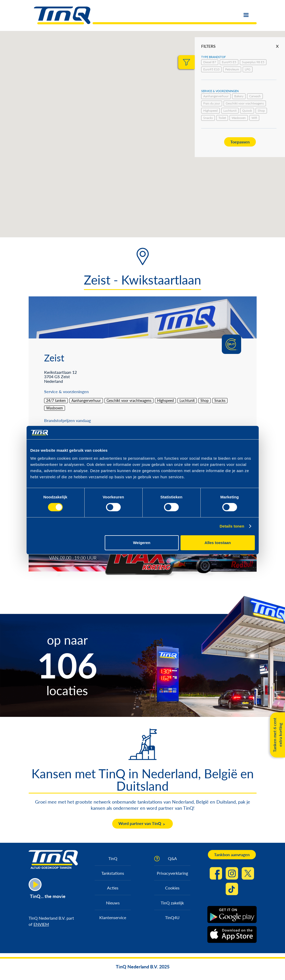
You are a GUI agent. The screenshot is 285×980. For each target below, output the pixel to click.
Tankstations (113, 873)
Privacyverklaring (172, 873)
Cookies (172, 888)
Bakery (239, 96)
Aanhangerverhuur (216, 96)
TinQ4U (172, 917)
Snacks (208, 118)
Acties (113, 888)
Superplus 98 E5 (253, 62)
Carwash (255, 96)
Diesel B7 (210, 62)
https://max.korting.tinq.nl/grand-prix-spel (215, 554)
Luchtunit (230, 111)
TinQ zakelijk (172, 903)
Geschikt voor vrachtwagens (245, 103)
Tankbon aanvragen (232, 855)
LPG (248, 69)
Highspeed (210, 111)
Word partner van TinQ (140, 823)
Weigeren (142, 543)
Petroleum (232, 69)
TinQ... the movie (48, 896)
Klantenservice (113, 917)
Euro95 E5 (229, 62)
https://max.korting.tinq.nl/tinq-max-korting (102, 554)
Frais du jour (212, 103)
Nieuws (113, 903)
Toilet (222, 118)
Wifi (254, 118)
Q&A (172, 858)
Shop (261, 111)
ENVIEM (41, 924)
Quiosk (247, 111)
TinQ (113, 858)
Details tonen (232, 526)
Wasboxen (239, 118)
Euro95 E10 (211, 69)
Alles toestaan (218, 543)
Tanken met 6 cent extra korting (277, 735)
